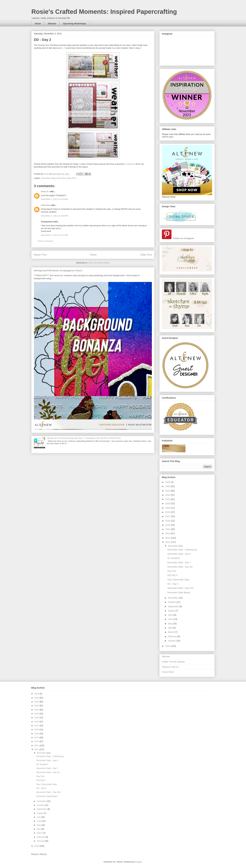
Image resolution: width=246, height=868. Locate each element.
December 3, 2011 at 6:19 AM (54, 199)
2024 (168, 486)
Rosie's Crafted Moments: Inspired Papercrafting (104, 12)
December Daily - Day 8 (179, 554)
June (171, 619)
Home (38, 24)
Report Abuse (39, 854)
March (171, 632)
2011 (168, 542)
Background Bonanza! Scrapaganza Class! (58, 270)
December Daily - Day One (180, 588)
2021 (168, 499)
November (173, 598)
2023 (168, 491)
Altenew (52, 24)
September (174, 606)
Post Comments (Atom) (99, 263)
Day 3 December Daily (178, 580)
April (170, 628)
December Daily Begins (179, 592)
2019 (168, 508)
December (173, 546)
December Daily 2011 (66, 178)
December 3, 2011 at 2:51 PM (54, 216)
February (173, 636)
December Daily (48, 178)
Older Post (146, 255)
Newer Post (40, 255)
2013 (168, 533)
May (170, 624)
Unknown (46, 205)
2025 (168, 482)
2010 (168, 646)
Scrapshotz (130, 164)
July (170, 615)
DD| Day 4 (172, 575)
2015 (168, 525)
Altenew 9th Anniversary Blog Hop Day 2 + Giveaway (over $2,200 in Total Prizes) (84, 438)
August (172, 611)
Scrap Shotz (168, 672)
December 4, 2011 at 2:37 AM (54, 235)
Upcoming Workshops (75, 24)
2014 (168, 529)
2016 (168, 521)
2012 (168, 538)
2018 (168, 512)
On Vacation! (174, 558)
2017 (168, 516)
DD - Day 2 (173, 584)
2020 (168, 503)
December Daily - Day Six (180, 567)
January (172, 641)
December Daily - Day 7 (179, 562)
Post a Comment (45, 241)
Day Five (172, 571)
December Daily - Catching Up (182, 550)
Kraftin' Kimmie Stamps (173, 662)
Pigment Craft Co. (171, 667)
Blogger (138, 862)
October (172, 602)
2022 (168, 495)
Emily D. (45, 191)
